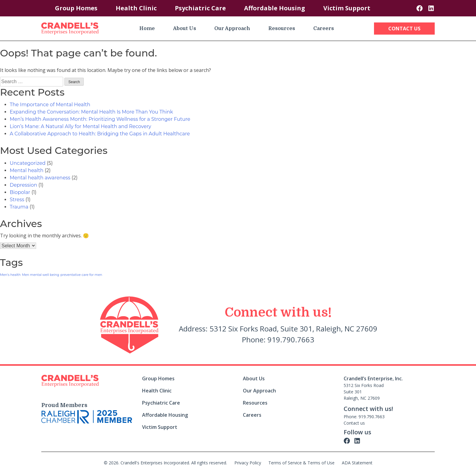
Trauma (19, 207)
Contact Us (404, 29)
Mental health (27, 170)
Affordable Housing (275, 8)
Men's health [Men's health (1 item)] (10, 275)
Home (147, 29)
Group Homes (76, 8)
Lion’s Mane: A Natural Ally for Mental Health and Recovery (80, 126)
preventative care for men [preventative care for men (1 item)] (81, 275)
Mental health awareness (40, 178)
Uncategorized (28, 163)
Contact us (354, 423)
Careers (324, 29)
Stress (17, 200)
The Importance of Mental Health (50, 105)
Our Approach (232, 29)
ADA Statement (357, 463)
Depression (23, 185)
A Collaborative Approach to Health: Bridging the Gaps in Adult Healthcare (100, 134)
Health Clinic (136, 8)
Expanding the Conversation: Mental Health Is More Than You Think (91, 112)
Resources (282, 29)
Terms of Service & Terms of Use (301, 463)
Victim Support (347, 8)
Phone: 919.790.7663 (364, 417)
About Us (185, 29)
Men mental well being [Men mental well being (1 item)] (41, 275)
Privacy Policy (248, 463)
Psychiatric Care (200, 8)
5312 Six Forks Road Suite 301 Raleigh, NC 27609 (364, 392)
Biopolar (20, 192)
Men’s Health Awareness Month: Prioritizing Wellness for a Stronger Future (100, 119)
